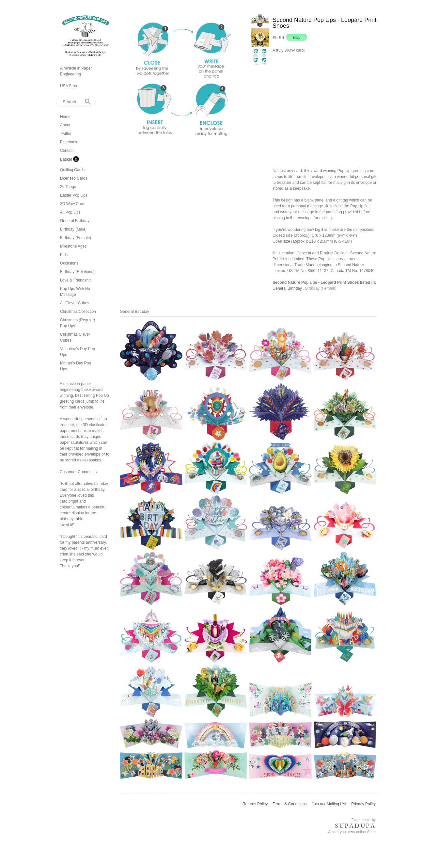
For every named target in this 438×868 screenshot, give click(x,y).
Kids (64, 255)
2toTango (68, 187)
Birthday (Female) (76, 238)
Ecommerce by (364, 820)
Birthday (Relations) (77, 272)
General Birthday (75, 221)
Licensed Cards (74, 178)
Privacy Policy (363, 804)
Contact (67, 151)
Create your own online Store (352, 832)
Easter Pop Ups (74, 195)
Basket (67, 159)
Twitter (66, 134)
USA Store (69, 86)
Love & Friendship (76, 280)
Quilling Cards (72, 170)
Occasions (69, 263)
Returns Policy (255, 804)
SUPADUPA (355, 826)
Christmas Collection (78, 312)
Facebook (69, 142)
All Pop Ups (70, 212)
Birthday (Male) (73, 229)
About (65, 125)
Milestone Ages (73, 246)
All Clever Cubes (75, 303)
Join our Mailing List (329, 804)
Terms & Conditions (290, 804)
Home (65, 117)
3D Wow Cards (73, 204)
